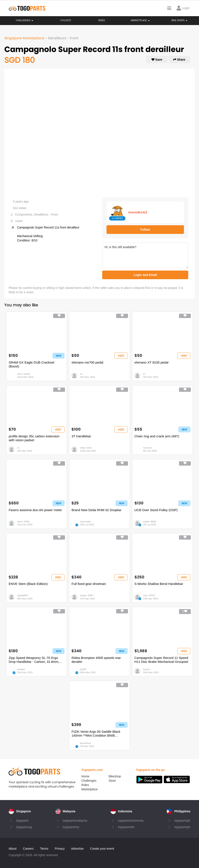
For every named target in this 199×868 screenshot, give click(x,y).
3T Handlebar (81, 436)
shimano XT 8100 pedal (151, 362)
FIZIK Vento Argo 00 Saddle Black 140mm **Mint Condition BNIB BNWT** (96, 734)
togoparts (22, 821)
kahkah (21, 669)
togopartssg (24, 827)
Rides (102, 20)
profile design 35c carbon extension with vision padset (34, 438)
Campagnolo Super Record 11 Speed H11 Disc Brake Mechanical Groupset (161, 660)
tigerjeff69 (22, 595)
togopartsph (182, 821)
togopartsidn (126, 827)
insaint (147, 669)
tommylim (85, 522)
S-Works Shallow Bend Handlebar (159, 584)
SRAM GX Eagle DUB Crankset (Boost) (31, 364)
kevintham (86, 743)
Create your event (102, 849)
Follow (145, 230)
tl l (81, 374)
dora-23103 (23, 522)
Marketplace (89, 789)
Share (179, 60)
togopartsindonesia (131, 821)
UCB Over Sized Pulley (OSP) (156, 510)
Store (112, 781)
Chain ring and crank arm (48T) (157, 436)
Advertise (77, 849)
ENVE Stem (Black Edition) (28, 584)
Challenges (25, 20)
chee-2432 (86, 448)
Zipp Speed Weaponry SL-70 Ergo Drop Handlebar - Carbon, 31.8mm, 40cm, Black (34, 660)
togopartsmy (71, 827)
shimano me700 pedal (87, 362)
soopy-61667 (87, 595)
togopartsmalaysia (75, 821)
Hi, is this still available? (145, 255)
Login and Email (145, 275)
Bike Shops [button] (179, 20)
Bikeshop (115, 776)
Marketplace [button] (140, 20)
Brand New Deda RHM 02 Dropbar (96, 510)
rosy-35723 (149, 595)
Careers (28, 849)
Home (85, 776)
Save (157, 60)
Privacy (60, 849)
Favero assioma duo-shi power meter (35, 510)
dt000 (83, 669)
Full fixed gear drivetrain (89, 584)
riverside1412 (138, 212)
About (13, 849)
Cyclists (66, 20)
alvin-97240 (23, 374)
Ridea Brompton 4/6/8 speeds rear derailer (96, 660)
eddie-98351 (150, 522)
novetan (147, 448)
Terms (44, 849)
